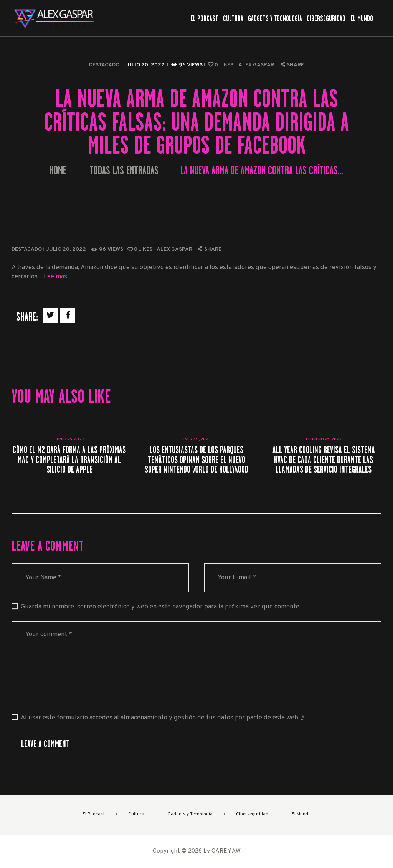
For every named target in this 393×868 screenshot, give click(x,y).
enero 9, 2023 (196, 439)
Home (58, 171)
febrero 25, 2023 (324, 439)
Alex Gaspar (257, 65)
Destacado (104, 65)
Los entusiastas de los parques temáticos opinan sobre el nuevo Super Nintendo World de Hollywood (196, 460)
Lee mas (55, 277)
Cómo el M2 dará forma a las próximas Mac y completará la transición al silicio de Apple (69, 460)
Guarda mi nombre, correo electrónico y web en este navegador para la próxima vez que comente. (161, 607)
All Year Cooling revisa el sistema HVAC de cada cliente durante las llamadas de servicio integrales (324, 460)
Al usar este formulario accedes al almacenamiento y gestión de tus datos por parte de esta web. (163, 718)
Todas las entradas (124, 170)
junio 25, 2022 (69, 439)
